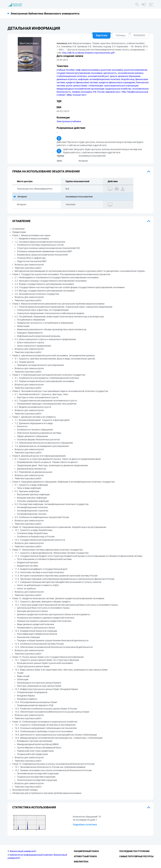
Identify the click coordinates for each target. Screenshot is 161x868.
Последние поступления (134, 851)
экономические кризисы (131, 73)
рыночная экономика (112, 70)
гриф (78, 70)
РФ (95, 92)
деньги (114, 76)
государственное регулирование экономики (79, 73)
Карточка (102, 35)
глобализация (96, 86)
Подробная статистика (85, 825)
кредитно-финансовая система (82, 82)
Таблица (120, 35)
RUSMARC (140, 35)
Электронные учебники (69, 121)
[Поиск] (137, 4)
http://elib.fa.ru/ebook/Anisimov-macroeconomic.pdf (88, 53)
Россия (101, 92)
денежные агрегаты (67, 79)
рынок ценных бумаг (77, 86)
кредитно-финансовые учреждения (117, 82)
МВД (69, 95)
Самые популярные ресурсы (136, 856)
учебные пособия (66, 70)
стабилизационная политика (72, 76)
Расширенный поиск (86, 851)
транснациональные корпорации (121, 86)
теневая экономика (82, 92)
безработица (128, 79)
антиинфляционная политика (105, 79)
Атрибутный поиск (85, 856)
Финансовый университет (23, 851)
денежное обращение (129, 76)
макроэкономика (91, 70)
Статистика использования (34, 807)
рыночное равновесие (136, 70)
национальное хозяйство (118, 89)
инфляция (83, 79)
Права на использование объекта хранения (46, 171)
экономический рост (98, 76)
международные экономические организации (80, 89)
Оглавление (21, 221)
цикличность (110, 73)
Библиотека (81, 862)
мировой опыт (113, 92)
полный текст (80, 95)
